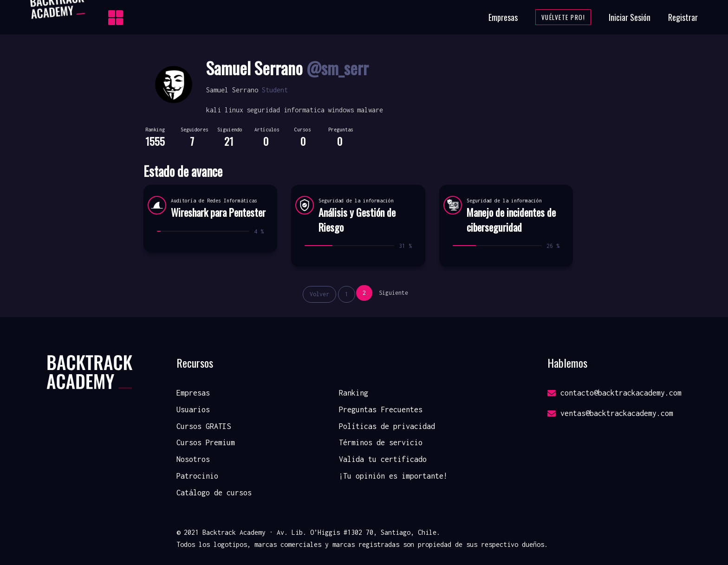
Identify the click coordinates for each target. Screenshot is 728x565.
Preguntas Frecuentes (381, 409)
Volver (319, 294)
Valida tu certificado (383, 459)
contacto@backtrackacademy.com (614, 393)
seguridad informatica (286, 110)
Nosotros (193, 459)
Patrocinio (197, 476)
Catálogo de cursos (214, 493)
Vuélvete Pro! (563, 17)
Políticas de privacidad (387, 426)
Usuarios (193, 409)
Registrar (683, 17)
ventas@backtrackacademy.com (610, 413)
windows (341, 110)
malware (370, 110)
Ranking (354, 393)
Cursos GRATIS (204, 426)
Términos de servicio (381, 442)
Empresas (503, 17)
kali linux (225, 110)
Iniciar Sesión (630, 17)
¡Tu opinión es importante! (393, 476)
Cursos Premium (206, 442)
